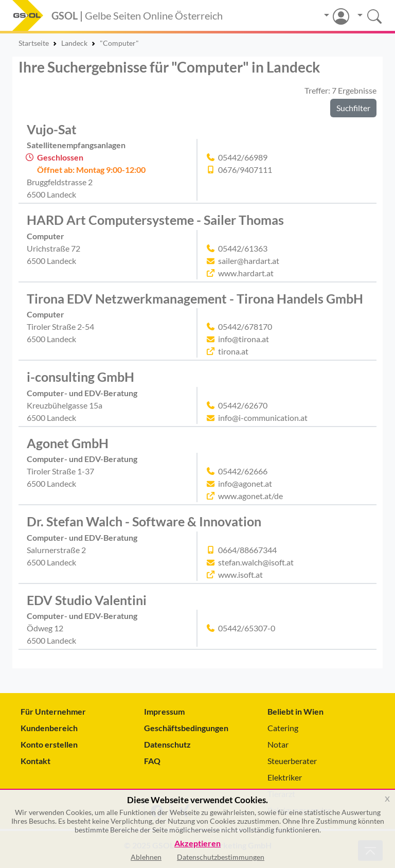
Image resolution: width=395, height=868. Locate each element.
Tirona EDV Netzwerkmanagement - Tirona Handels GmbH (195, 298)
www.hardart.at (246, 273)
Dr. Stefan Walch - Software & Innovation (144, 521)
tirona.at (233, 351)
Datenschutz (167, 744)
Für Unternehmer (53, 711)
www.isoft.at (240, 574)
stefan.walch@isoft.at (256, 562)
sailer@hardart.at (249, 261)
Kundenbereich (49, 728)
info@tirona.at (244, 339)
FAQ (152, 761)
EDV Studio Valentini (87, 600)
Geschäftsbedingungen (186, 728)
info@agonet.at (245, 483)
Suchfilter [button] (353, 108)
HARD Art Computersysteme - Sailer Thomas (155, 220)
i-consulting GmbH (80, 377)
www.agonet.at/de (250, 496)
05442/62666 (243, 471)
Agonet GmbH (68, 443)
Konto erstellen (49, 744)
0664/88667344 (247, 550)
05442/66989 (243, 157)
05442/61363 (243, 248)
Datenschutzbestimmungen (221, 857)
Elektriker (285, 777)
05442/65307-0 (247, 628)
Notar (278, 744)
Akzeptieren (197, 844)
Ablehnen (146, 857)
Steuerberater (292, 761)
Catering (283, 728)
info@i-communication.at (263, 418)
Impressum (164, 711)
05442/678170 (245, 326)
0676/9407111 (245, 170)
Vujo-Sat (52, 129)
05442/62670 (243, 405)
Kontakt (35, 761)
